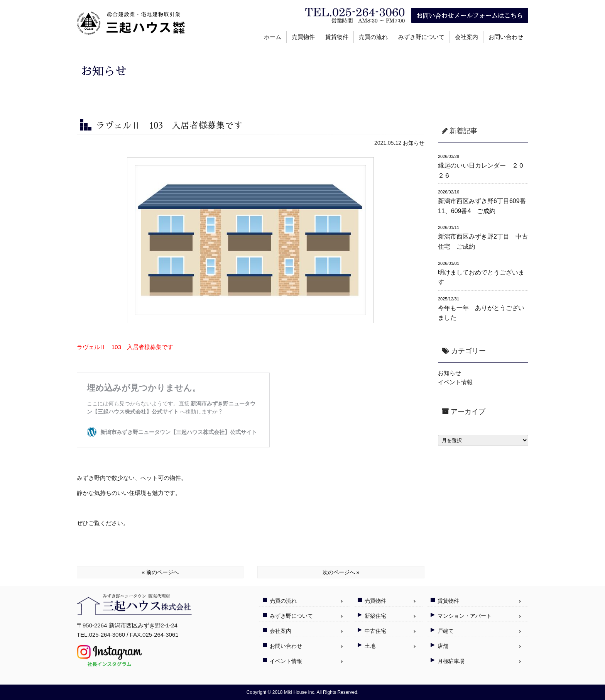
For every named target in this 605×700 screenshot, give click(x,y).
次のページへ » (341, 572)
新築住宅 (375, 616)
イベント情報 (455, 382)
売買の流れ (373, 37)
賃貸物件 (337, 37)
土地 (370, 646)
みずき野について (421, 37)
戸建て (446, 631)
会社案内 (466, 37)
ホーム (273, 37)
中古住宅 (375, 631)
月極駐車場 (451, 661)
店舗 (443, 646)
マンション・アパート (465, 616)
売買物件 (303, 37)
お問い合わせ (506, 37)
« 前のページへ (160, 572)
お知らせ (414, 143)
